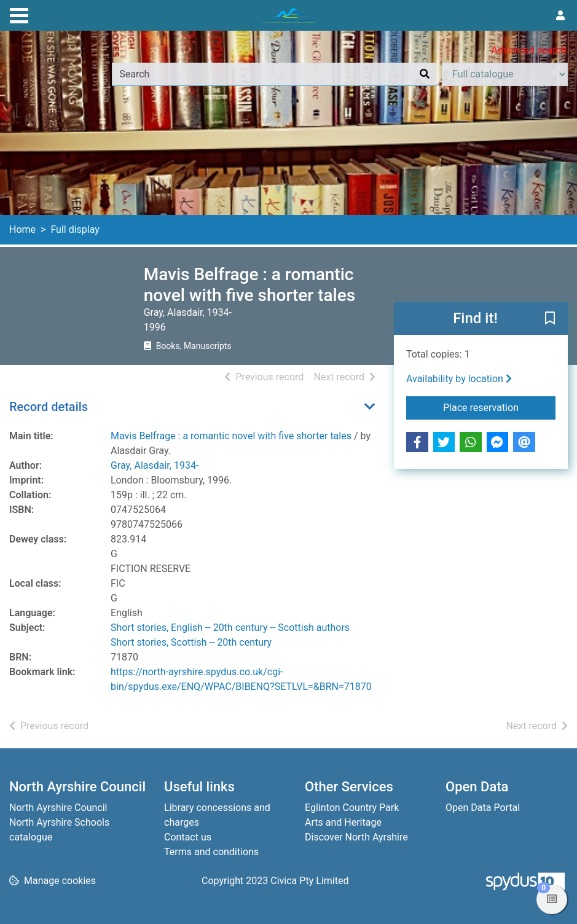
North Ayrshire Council (58, 808)
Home (22, 229)
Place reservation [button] (499, 407)
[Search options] (505, 74)
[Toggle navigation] (19, 14)
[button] (550, 319)
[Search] (425, 74)
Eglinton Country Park (352, 808)
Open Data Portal (483, 808)
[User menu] (560, 16)
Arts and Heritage (343, 822)
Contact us (188, 837)
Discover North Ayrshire (356, 837)
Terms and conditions (211, 852)
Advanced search (529, 50)
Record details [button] (49, 407)
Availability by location (459, 379)
